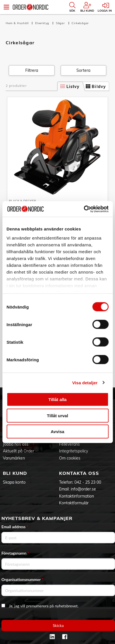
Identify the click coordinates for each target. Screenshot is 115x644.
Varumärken (14, 458)
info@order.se (83, 489)
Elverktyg (43, 23)
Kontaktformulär (74, 503)
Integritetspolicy (74, 451)
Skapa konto (14, 482)
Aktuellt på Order (18, 451)
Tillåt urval (57, 415)
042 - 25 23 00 (88, 482)
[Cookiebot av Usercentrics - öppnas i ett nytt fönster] (84, 209)
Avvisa (58, 432)
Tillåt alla (58, 399)
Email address (15, 527)
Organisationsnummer (22, 579)
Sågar (61, 23)
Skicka (58, 625)
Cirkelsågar (80, 23)
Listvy (70, 87)
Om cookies (70, 458)
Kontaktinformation (77, 496)
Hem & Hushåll (18, 23)
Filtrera (32, 70)
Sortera (83, 70)
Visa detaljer (85, 382)
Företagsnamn (15, 553)
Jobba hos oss (16, 444)
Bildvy (96, 87)
